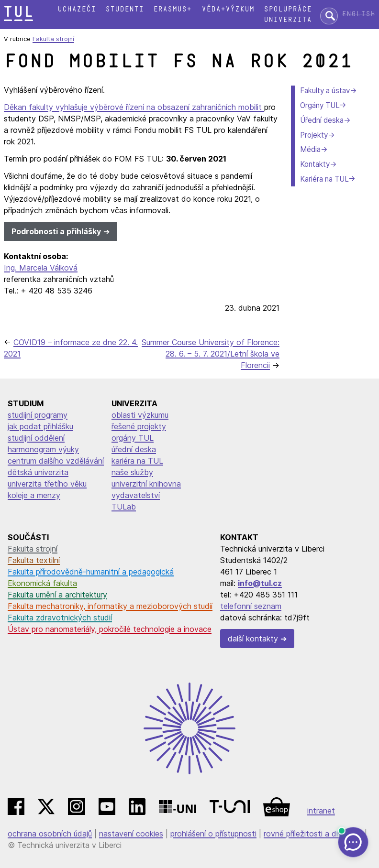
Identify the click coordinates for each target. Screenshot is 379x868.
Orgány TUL (320, 105)
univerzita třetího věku (47, 484)
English (358, 14)
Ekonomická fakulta (42, 583)
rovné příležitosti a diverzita (313, 834)
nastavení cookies (131, 834)
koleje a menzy (34, 495)
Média (310, 149)
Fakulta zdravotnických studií (60, 618)
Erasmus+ (172, 9)
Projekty (314, 135)
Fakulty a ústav (325, 91)
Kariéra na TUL (324, 179)
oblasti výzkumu (140, 415)
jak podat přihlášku (40, 426)
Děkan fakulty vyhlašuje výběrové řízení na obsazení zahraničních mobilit (134, 107)
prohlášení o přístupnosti (213, 834)
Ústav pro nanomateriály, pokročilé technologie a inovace (110, 629)
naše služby (132, 472)
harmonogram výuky (43, 449)
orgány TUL (133, 438)
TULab (124, 507)
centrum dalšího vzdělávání (56, 461)
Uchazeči (77, 9)
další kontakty (253, 639)
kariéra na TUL (137, 461)
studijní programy (38, 415)
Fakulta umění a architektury (57, 595)
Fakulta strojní (53, 39)
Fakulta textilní (34, 560)
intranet (321, 811)
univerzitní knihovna (146, 484)
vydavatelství (136, 495)
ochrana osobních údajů (50, 834)
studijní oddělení (36, 438)
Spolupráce (288, 9)
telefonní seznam (251, 606)
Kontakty (315, 164)
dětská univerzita (38, 472)
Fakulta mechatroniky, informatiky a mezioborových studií (110, 606)
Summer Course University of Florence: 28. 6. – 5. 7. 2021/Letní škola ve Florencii (211, 354)
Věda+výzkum (228, 9)
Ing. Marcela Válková (41, 268)
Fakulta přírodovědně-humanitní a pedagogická (91, 572)
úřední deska (134, 449)
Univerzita (288, 20)
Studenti (124, 9)
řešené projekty (139, 426)
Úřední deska (322, 120)
